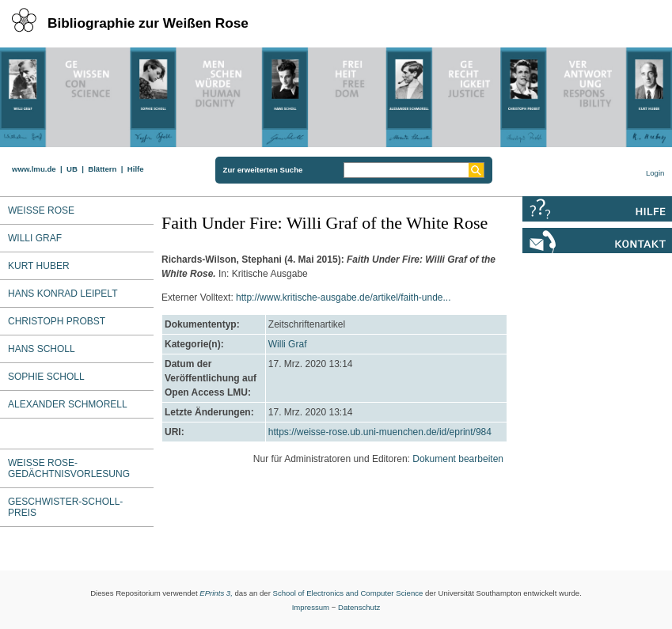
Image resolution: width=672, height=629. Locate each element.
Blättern (102, 169)
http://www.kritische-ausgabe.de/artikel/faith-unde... (343, 297)
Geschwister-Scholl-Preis (65, 507)
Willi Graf (288, 344)
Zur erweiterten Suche (263, 170)
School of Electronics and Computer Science (348, 593)
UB (72, 169)
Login (655, 173)
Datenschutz (359, 607)
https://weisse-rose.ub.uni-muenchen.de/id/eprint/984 (380, 432)
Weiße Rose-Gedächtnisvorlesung (69, 468)
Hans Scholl (42, 349)
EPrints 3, (216, 593)
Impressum (311, 607)
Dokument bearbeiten (458, 459)
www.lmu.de (34, 169)
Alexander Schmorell (68, 404)
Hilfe (136, 169)
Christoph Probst (57, 321)
